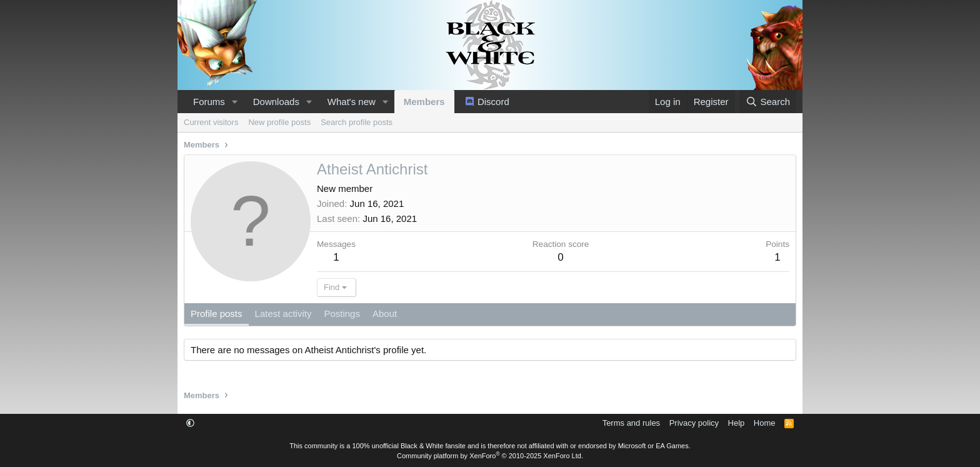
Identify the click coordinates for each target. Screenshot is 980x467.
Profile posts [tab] (217, 314)
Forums (209, 102)
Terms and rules (631, 423)
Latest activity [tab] (283, 314)
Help (737, 423)
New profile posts (279, 122)
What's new (352, 102)
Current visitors (211, 122)
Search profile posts (357, 122)
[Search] (768, 102)
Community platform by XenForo (490, 456)
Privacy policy (694, 423)
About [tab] (385, 314)
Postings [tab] (342, 314)
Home (765, 423)
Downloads (276, 102)
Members (424, 102)
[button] (235, 102)
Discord (493, 102)
